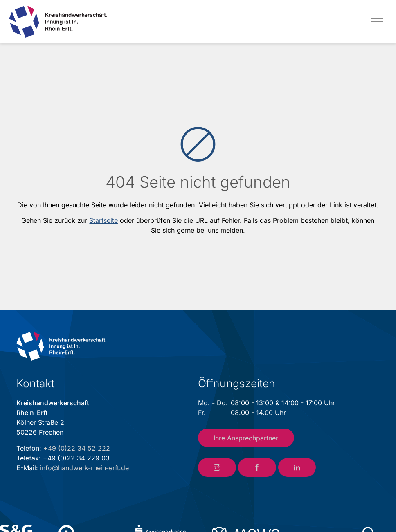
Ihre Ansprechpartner (246, 438)
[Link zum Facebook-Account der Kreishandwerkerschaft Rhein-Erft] (257, 467)
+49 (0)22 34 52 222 (77, 448)
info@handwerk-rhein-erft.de (84, 468)
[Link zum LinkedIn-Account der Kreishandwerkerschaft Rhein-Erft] (297, 467)
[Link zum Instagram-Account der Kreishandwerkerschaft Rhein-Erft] (217, 467)
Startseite (103, 220)
